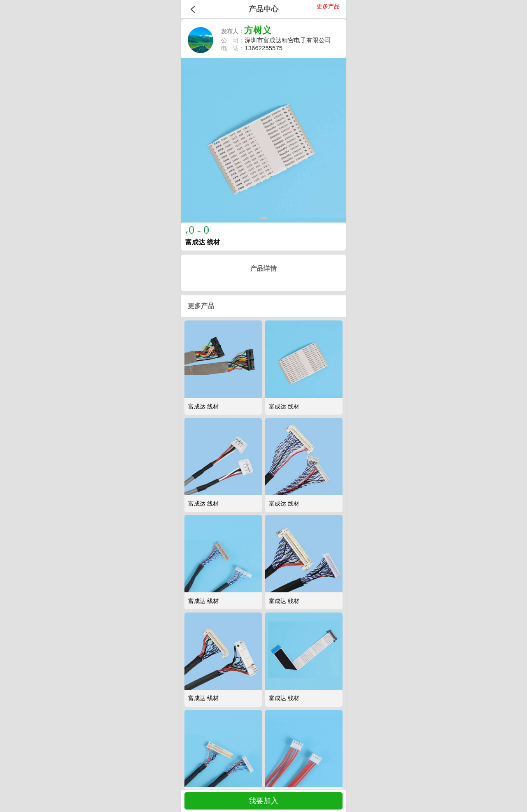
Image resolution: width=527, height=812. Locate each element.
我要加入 (263, 801)
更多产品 (328, 6)
